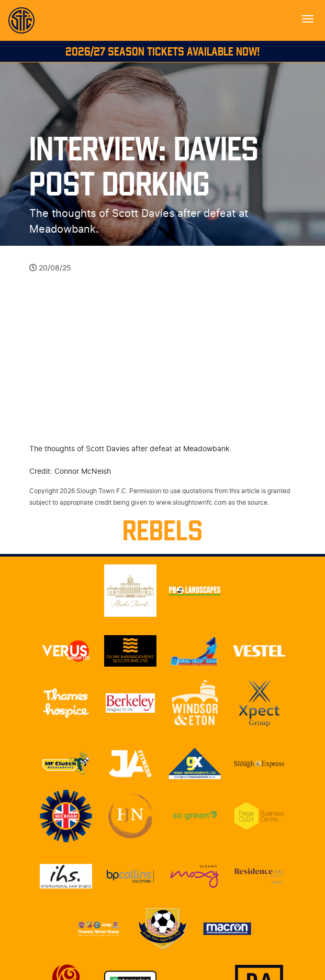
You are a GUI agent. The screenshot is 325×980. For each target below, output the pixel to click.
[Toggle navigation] (308, 18)
